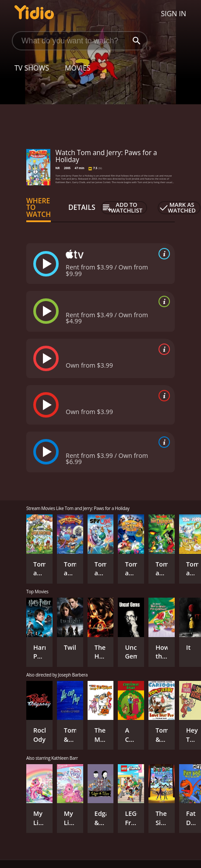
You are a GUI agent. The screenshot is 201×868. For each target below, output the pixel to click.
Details (82, 207)
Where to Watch (39, 208)
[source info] (162, 254)
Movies (78, 68)
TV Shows (32, 68)
